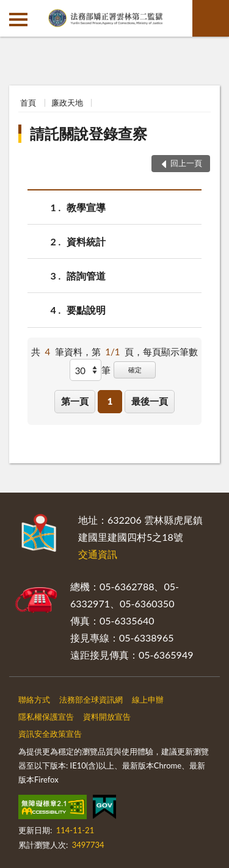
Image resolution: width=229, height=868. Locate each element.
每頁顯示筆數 (170, 352)
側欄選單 (18, 20)
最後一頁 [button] (150, 401)
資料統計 (86, 241)
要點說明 (86, 310)
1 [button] (110, 401)
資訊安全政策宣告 (50, 734)
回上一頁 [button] (186, 163)
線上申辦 (148, 700)
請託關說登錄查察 (89, 133)
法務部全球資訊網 (91, 700)
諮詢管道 (86, 276)
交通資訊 (98, 554)
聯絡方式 (34, 700)
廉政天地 (67, 103)
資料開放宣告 (107, 717)
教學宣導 (86, 207)
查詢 (211, 18)
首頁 (28, 103)
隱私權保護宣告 (46, 717)
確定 (135, 370)
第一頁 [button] (75, 401)
